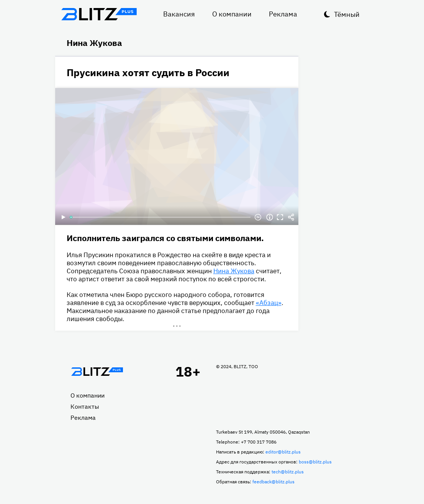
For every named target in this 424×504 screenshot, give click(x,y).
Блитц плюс (99, 14)
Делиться (291, 217)
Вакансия (179, 14)
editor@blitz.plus (283, 452)
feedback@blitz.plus (273, 482)
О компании (232, 14)
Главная (97, 372)
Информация (270, 217)
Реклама (283, 14)
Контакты (85, 406)
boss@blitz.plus (315, 462)
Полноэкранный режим (280, 217)
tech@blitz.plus (288, 472)
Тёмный (347, 14)
